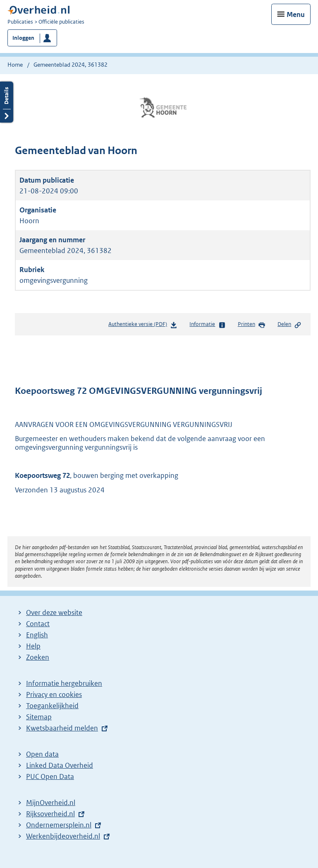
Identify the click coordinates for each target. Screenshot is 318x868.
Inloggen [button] (23, 38)
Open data (42, 754)
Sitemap (39, 717)
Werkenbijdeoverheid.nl (63, 836)
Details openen (7, 102)
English (37, 635)
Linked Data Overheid (60, 765)
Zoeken (38, 657)
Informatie (207, 325)
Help (33, 646)
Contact (38, 624)
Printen (252, 325)
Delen (289, 325)
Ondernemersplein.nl (59, 825)
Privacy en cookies (54, 694)
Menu (296, 14)
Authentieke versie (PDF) (143, 326)
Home (15, 65)
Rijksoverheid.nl (50, 814)
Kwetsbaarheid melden (62, 728)
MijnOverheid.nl (51, 803)
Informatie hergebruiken (64, 683)
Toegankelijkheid (52, 706)
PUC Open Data (50, 776)
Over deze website (54, 612)
